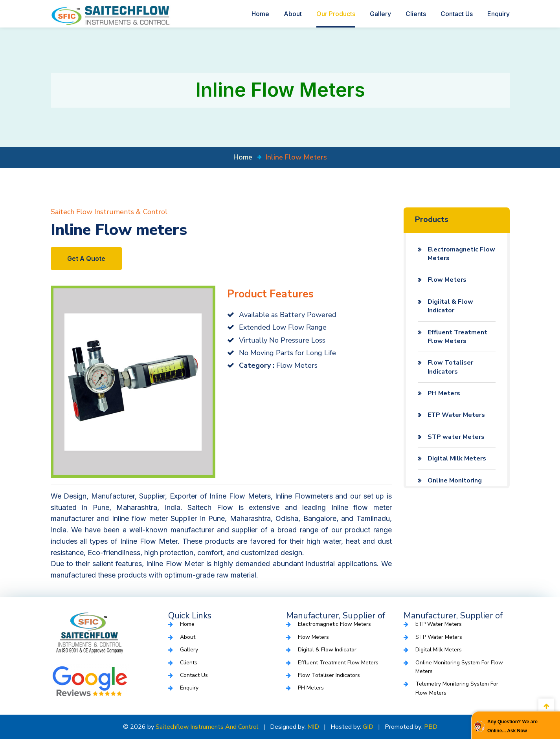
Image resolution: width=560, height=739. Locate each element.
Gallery (380, 14)
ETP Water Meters (456, 415)
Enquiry (498, 14)
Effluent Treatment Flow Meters (457, 337)
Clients (416, 14)
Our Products (336, 14)
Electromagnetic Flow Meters (461, 254)
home (243, 157)
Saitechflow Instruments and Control (207, 727)
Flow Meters (447, 280)
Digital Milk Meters (457, 458)
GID (368, 727)
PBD (431, 727)
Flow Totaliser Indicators (450, 367)
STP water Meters (456, 437)
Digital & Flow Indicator (327, 650)
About (293, 14)
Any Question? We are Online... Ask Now (512, 726)
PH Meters (444, 393)
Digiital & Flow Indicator (450, 306)
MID (313, 727)
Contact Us (457, 14)
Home (260, 14)
